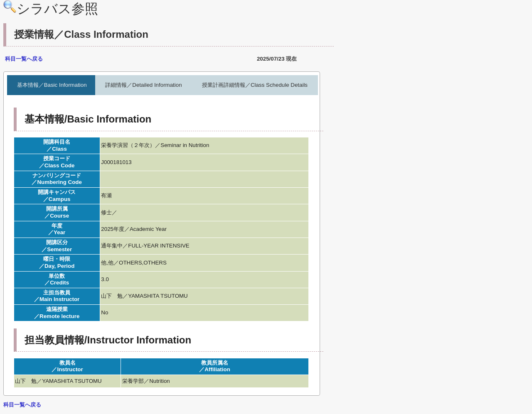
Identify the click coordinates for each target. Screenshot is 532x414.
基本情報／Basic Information (52, 85)
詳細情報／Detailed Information (143, 85)
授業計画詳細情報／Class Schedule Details (255, 85)
